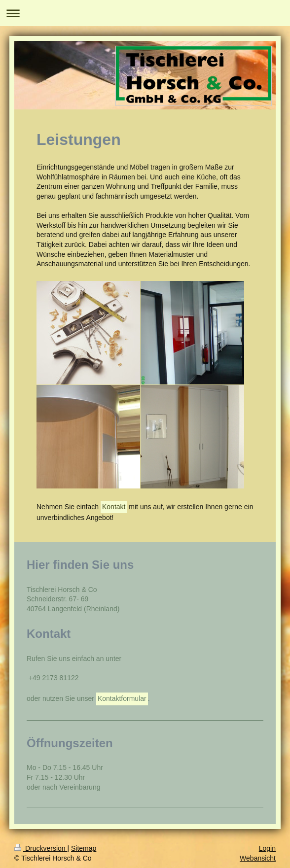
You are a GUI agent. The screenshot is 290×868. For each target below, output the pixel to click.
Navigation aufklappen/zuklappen (145, 13)
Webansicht (258, 858)
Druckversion (41, 848)
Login (267, 848)
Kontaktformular (122, 698)
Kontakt (114, 507)
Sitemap (84, 848)
